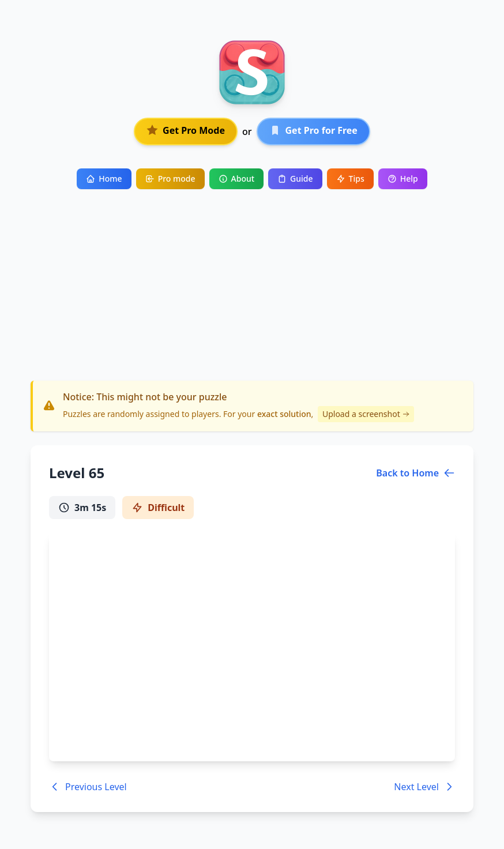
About (237, 179)
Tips (350, 179)
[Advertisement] (252, 276)
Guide (295, 179)
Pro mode (170, 179)
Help (403, 179)
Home (104, 179)
